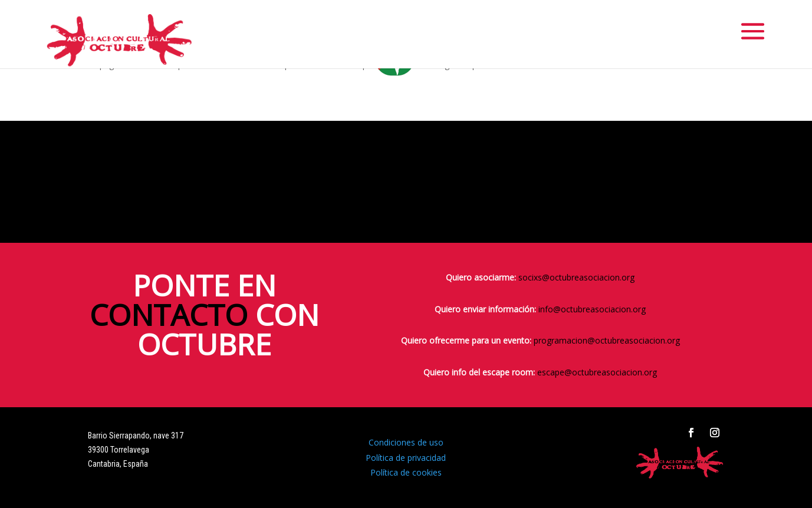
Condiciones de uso (406, 442)
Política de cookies (406, 472)
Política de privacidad (406, 458)
